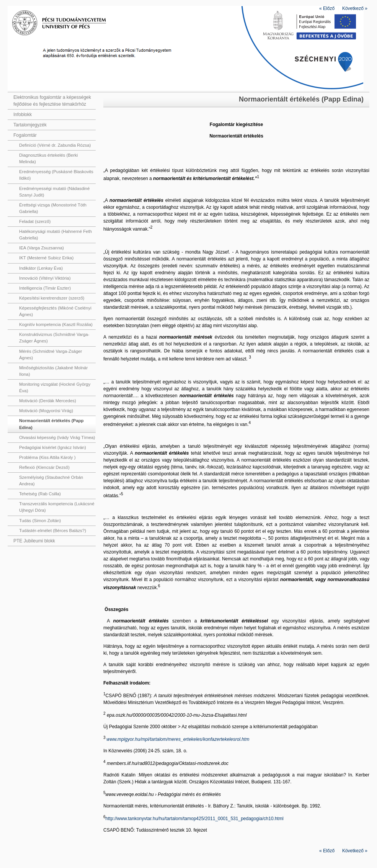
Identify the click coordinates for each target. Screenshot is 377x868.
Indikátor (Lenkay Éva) (41, 268)
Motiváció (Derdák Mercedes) (48, 401)
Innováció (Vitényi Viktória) (45, 278)
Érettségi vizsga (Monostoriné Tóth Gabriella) (53, 208)
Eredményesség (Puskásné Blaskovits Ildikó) (56, 175)
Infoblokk (23, 115)
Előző (327, 8)
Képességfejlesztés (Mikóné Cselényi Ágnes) (55, 311)
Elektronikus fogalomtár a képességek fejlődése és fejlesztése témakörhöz (52, 101)
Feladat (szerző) (35, 221)
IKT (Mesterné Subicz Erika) (46, 258)
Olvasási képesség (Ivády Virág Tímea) (57, 437)
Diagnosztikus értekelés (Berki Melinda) (48, 158)
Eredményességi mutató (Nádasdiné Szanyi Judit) (54, 192)
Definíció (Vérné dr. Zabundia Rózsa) (55, 145)
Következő (355, 8)
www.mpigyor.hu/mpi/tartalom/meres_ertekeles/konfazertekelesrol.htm (178, 739)
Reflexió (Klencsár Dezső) (44, 467)
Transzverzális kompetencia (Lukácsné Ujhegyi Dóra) (57, 507)
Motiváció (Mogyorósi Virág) (46, 411)
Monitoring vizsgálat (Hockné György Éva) (55, 387)
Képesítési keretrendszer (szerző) (52, 298)
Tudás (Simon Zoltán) (40, 521)
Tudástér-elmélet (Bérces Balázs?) (53, 531)
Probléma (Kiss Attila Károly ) (47, 457)
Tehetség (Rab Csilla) (40, 494)
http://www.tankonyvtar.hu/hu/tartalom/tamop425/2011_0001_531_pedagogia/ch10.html (195, 819)
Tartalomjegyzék (30, 125)
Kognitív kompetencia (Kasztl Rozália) (56, 324)
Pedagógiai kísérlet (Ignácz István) (53, 447)
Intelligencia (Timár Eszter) (45, 288)
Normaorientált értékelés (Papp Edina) (51, 424)
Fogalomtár (25, 135)
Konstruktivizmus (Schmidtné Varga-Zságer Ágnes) (54, 338)
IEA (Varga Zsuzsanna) (42, 248)
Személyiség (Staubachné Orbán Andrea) (51, 481)
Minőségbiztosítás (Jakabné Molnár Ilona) (53, 371)
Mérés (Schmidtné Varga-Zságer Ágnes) (51, 355)
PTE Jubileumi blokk (34, 541)
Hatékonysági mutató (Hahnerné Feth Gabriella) (55, 235)
